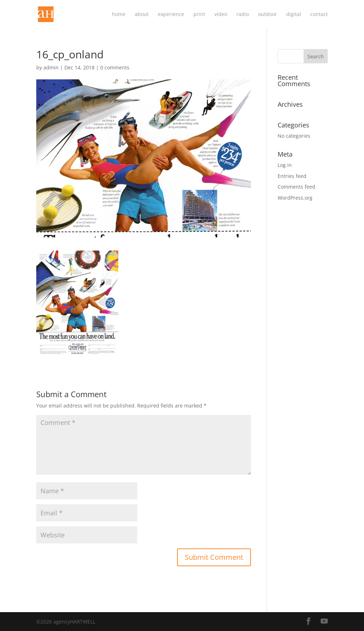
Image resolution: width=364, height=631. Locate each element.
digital (294, 15)
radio (243, 15)
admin (51, 67)
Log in (285, 165)
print (199, 15)
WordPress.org (295, 198)
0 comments (115, 67)
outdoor (267, 15)
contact (319, 15)
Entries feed (292, 176)
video (221, 15)
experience (171, 15)
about (142, 15)
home (119, 15)
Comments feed (296, 187)
